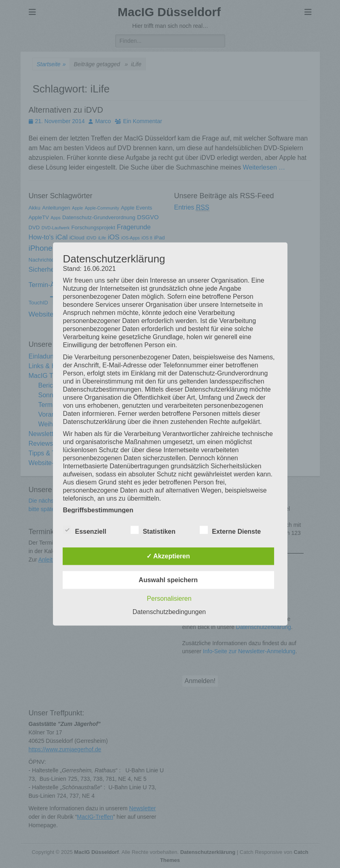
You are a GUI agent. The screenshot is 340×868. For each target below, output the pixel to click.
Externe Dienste (230, 530)
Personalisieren (169, 599)
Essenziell (85, 530)
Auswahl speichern (168, 580)
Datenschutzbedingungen (169, 612)
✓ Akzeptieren (168, 556)
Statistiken (153, 530)
